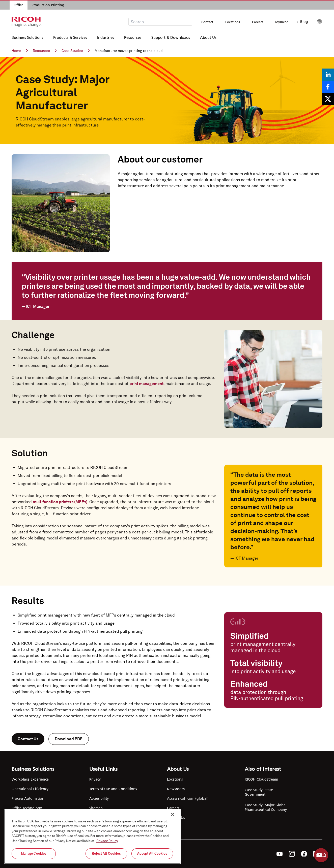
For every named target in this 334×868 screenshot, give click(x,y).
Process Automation (28, 798)
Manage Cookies (34, 854)
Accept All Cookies (152, 854)
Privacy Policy (107, 841)
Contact (207, 22)
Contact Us (28, 739)
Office (19, 5)
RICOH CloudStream (261, 779)
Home (20, 51)
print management (146, 384)
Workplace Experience (30, 779)
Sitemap (96, 808)
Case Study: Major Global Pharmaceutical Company (266, 807)
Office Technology (27, 808)
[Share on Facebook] (328, 87)
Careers (258, 22)
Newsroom (176, 789)
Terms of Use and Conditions (113, 789)
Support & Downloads (171, 37)
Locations (233, 22)
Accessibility (99, 798)
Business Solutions (27, 37)
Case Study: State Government (259, 792)
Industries (106, 37)
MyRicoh (282, 22)
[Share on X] (328, 99)
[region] (92, 836)
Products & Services (70, 37)
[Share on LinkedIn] (328, 75)
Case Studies (76, 51)
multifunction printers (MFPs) (60, 502)
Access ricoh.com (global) (188, 798)
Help (321, 855)
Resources (133, 37)
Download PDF (69, 739)
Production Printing (48, 5)
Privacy (95, 779)
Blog (302, 22)
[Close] (173, 814)
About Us (208, 37)
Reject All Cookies (106, 854)
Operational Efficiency (30, 789)
